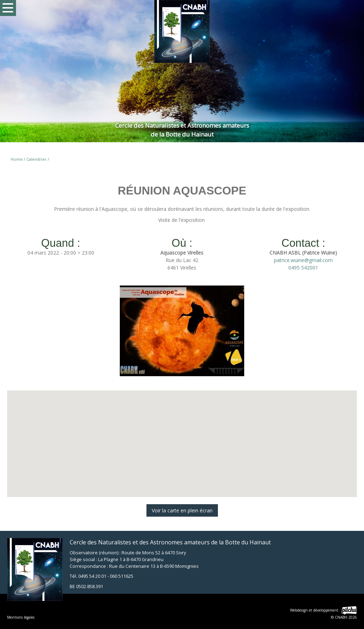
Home (17, 159)
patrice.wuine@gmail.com (303, 260)
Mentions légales (21, 617)
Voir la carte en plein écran (182, 510)
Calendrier (36, 159)
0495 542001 (303, 268)
